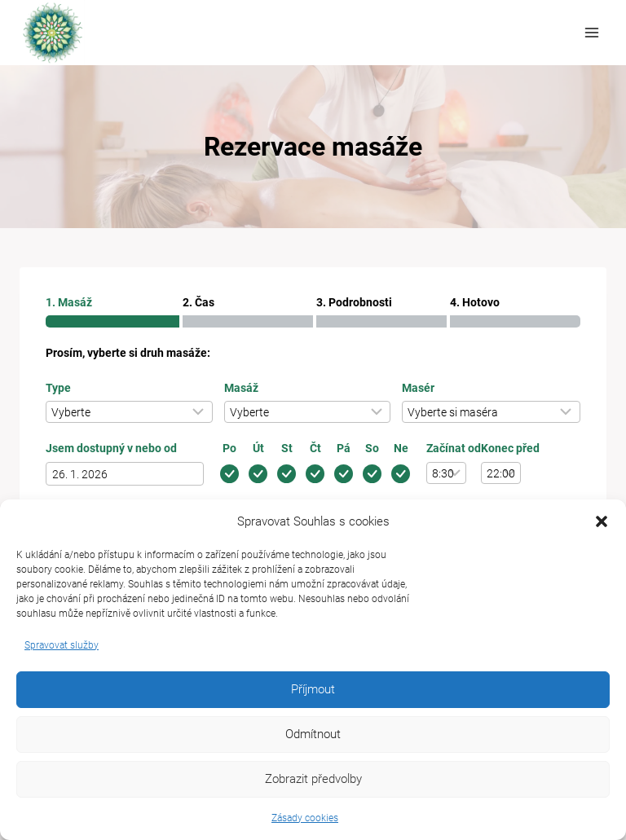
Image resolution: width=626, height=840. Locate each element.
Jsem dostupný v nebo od (111, 448)
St (287, 448)
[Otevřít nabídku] (591, 32)
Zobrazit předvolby (313, 779)
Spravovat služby (62, 645)
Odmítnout (313, 734)
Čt (315, 448)
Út (258, 448)
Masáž (241, 388)
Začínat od (454, 448)
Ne (401, 448)
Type (58, 388)
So (372, 448)
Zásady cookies (305, 818)
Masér (418, 388)
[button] (602, 521)
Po (229, 448)
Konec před (510, 448)
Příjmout (313, 689)
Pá (344, 448)
